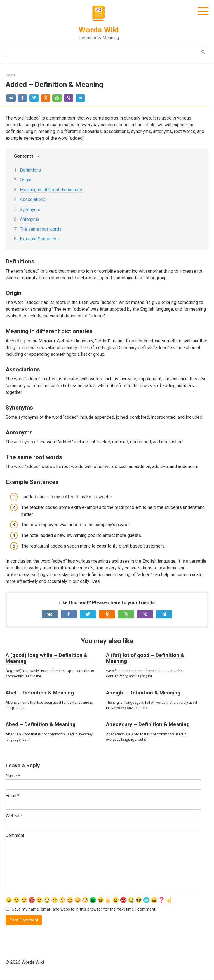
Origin (26, 180)
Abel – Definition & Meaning (40, 693)
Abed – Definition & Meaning (41, 724)
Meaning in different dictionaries (52, 190)
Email (12, 796)
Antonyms (30, 219)
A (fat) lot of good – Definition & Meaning (145, 658)
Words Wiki (99, 30)
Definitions (30, 170)
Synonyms (30, 210)
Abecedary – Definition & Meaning (148, 724)
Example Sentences (39, 239)
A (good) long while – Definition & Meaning (47, 658)
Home (10, 75)
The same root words (41, 229)
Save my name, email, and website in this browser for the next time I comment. (84, 910)
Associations (33, 199)
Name (13, 776)
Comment (15, 835)
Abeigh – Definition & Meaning (143, 693)
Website (14, 816)
